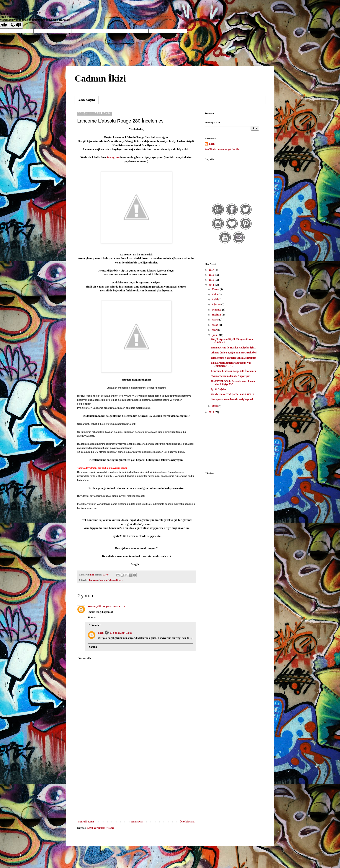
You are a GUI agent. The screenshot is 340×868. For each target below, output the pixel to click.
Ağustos (217, 304)
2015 (212, 280)
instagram (113, 157)
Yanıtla (92, 617)
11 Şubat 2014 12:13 (114, 606)
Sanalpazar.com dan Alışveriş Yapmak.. (233, 399)
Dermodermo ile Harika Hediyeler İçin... (234, 348)
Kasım (216, 289)
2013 (212, 412)
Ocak (215, 406)
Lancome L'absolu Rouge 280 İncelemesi (234, 371)
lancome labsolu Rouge (111, 580)
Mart (215, 330)
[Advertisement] (136, 788)
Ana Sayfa (87, 100)
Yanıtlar (96, 625)
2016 (212, 275)
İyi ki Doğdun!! (220, 389)
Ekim (215, 294)
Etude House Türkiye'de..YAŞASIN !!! (233, 394)
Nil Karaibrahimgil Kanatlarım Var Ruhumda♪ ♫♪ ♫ (231, 364)
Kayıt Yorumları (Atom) (100, 828)
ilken (101, 633)
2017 (212, 270)
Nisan (215, 325)
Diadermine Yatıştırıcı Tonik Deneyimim (234, 358)
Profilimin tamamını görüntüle (222, 149)
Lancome (94, 580)
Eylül (215, 299)
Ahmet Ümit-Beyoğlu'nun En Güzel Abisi (234, 353)
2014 (212, 285)
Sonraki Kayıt (86, 822)
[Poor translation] (16, 25)
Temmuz (217, 310)
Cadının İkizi (100, 78)
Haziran (217, 315)
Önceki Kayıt (187, 822)
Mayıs (216, 320)
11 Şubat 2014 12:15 (121, 633)
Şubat (215, 335)
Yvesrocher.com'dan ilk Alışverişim (231, 376)
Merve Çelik (95, 606)
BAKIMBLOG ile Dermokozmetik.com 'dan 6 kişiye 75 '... (233, 383)
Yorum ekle (85, 658)
